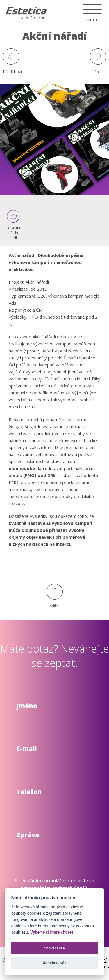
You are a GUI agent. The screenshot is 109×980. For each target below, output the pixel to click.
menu (92, 7)
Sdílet (55, 596)
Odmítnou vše (54, 963)
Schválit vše (54, 948)
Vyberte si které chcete (52, 932)
